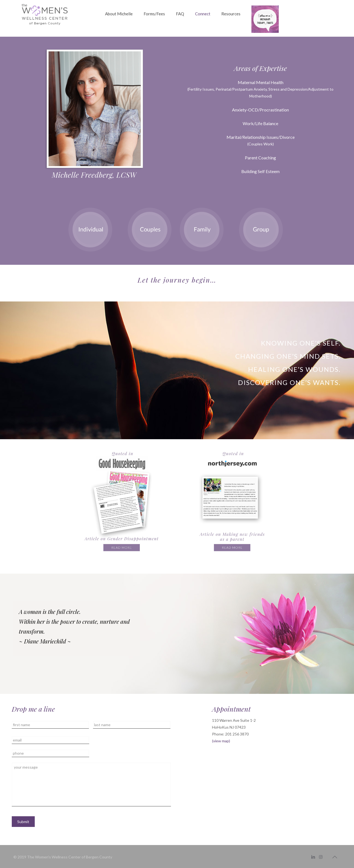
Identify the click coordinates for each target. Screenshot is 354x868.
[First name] (50, 725)
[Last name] (132, 725)
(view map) (221, 741)
